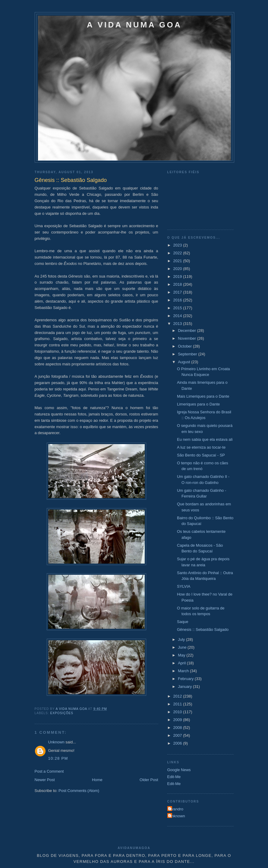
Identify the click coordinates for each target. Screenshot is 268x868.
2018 (178, 284)
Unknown (56, 742)
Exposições (62, 713)
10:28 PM (58, 758)
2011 (178, 704)
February (186, 679)
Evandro (176, 809)
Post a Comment (49, 771)
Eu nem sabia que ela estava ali (205, 439)
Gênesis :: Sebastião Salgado (203, 630)
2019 (178, 277)
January (185, 687)
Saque (183, 622)
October (185, 346)
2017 (178, 292)
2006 (178, 743)
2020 (178, 269)
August (184, 362)
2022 (178, 253)
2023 (178, 245)
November (188, 338)
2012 (178, 696)
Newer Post (45, 780)
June (183, 647)
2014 (178, 316)
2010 (178, 712)
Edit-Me (174, 777)
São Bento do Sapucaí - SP (201, 455)
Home (97, 780)
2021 (178, 261)
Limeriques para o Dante (198, 404)
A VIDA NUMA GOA (134, 25)
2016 (178, 300)
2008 (178, 728)
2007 (178, 735)
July (182, 639)
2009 (178, 720)
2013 (178, 324)
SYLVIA (184, 586)
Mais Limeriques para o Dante (203, 396)
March (184, 671)
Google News (179, 770)
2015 (178, 308)
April (182, 663)
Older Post (149, 780)
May (182, 655)
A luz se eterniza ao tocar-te (201, 447)
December (188, 331)
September (188, 354)
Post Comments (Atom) (79, 791)
